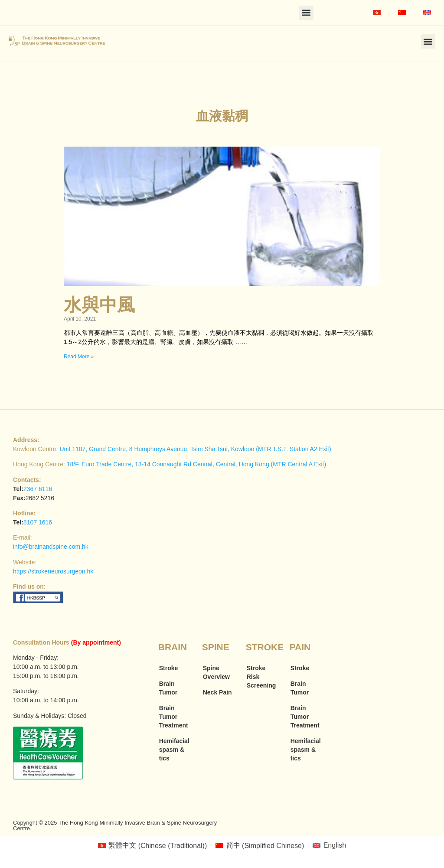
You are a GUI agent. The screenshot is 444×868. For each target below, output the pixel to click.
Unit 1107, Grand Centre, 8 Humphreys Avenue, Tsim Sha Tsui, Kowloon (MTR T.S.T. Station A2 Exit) (195, 449)
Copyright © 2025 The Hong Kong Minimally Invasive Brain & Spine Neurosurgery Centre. (115, 825)
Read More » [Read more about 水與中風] (79, 357)
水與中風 (99, 305)
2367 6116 (38, 489)
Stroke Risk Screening (261, 677)
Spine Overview (216, 672)
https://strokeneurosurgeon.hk (53, 571)
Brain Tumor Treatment (174, 717)
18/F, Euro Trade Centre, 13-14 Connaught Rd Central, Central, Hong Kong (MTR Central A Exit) (196, 464)
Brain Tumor (168, 688)
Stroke (169, 668)
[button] (306, 13)
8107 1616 (38, 522)
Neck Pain (217, 692)
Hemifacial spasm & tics (174, 750)
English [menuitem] (335, 845)
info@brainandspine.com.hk (51, 547)
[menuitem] (377, 13)
